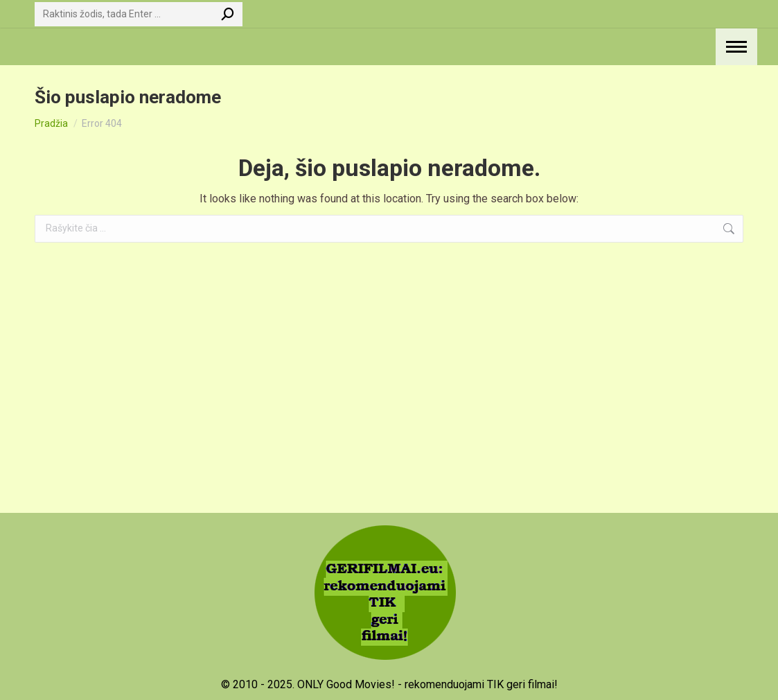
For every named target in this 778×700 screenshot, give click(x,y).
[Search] (139, 14)
